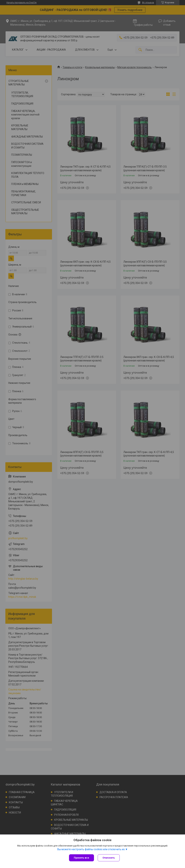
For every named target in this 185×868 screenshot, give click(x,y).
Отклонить (109, 858)
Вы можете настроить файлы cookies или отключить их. (91, 849)
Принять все (81, 858)
